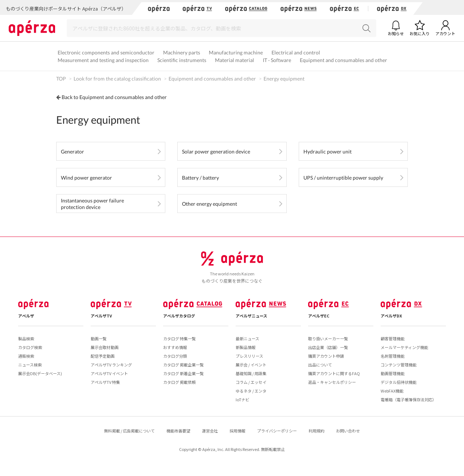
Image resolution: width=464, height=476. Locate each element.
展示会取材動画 (105, 347)
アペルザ (26, 316)
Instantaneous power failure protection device (92, 204)
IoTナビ (243, 399)
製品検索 (26, 338)
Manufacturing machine (236, 52)
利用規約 (316, 431)
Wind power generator (86, 178)
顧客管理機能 (393, 338)
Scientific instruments (182, 60)
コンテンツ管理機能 (399, 365)
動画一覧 (99, 338)
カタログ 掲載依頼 (179, 382)
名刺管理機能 (393, 356)
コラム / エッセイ (251, 382)
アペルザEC (319, 316)
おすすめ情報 (175, 347)
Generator (72, 151)
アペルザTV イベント (109, 373)
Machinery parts (182, 52)
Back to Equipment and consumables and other (114, 97)
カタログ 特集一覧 (179, 338)
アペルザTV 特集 (105, 382)
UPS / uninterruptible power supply (343, 178)
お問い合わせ (348, 431)
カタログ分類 (175, 356)
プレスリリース (249, 356)
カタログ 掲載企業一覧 (183, 365)
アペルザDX (391, 316)
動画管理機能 (393, 373)
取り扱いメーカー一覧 (328, 338)
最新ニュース (247, 338)
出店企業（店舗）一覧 (328, 347)
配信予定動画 (103, 356)
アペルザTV (101, 316)
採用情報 (237, 431)
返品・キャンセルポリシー (332, 382)
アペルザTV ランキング (111, 365)
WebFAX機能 (392, 391)
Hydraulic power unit (328, 151)
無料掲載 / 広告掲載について (129, 431)
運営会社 (210, 431)
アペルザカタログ (179, 316)
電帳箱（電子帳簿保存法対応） (409, 399)
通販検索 (26, 356)
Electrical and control (296, 52)
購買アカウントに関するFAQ (334, 373)
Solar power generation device (216, 151)
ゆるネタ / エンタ (251, 391)
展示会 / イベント (251, 365)
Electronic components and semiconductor (106, 52)
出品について (320, 365)
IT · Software (277, 60)
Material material (235, 60)
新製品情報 (246, 347)
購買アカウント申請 (326, 356)
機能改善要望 (178, 431)
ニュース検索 (30, 365)
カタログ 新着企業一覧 (183, 373)
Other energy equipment (210, 204)
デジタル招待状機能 (399, 382)
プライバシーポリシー (277, 431)
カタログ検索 (30, 347)
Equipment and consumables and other (343, 60)
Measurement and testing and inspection (103, 60)
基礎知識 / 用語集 (251, 373)
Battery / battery (200, 178)
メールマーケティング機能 (404, 347)
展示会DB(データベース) (40, 373)
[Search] (221, 28)
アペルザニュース (251, 316)
